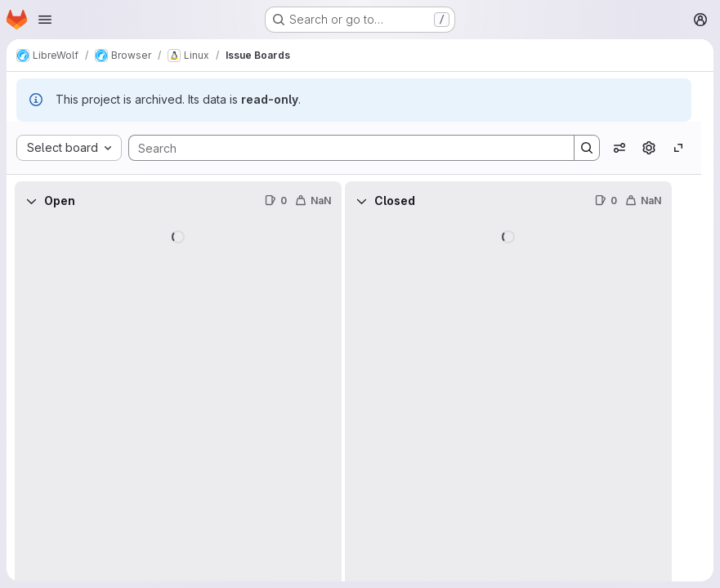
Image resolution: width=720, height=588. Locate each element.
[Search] (343, 148)
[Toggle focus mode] (678, 148)
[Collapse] (31, 201)
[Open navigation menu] (45, 20)
